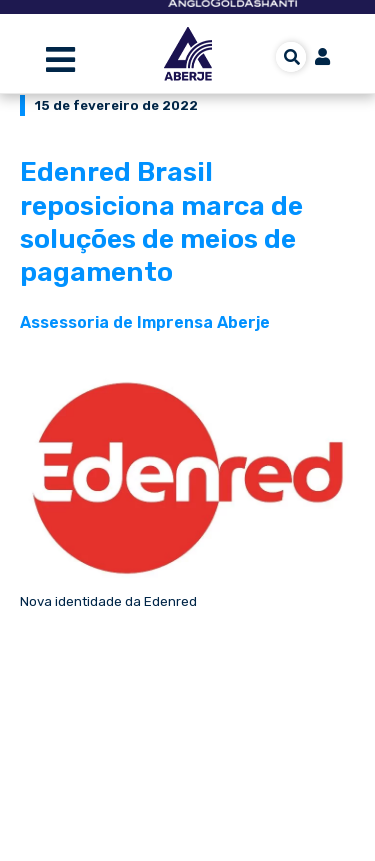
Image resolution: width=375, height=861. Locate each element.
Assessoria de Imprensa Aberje (145, 322)
